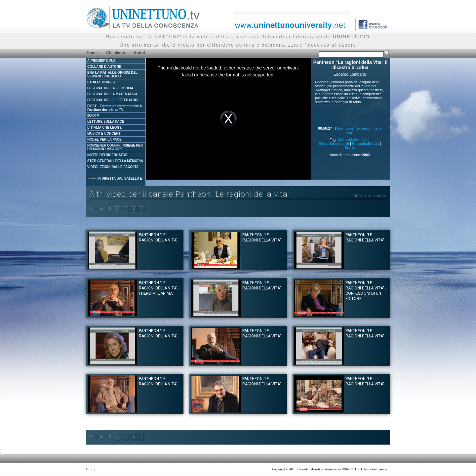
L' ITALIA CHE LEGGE (104, 128)
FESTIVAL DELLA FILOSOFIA (110, 88)
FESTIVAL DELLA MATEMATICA (112, 94)
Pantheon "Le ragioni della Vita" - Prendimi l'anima (159, 288)
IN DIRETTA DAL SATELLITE (115, 178)
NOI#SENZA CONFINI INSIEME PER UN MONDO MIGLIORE (115, 147)
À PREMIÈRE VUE (101, 61)
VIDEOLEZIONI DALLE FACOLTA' (113, 167)
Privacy (91, 469)
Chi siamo (116, 53)
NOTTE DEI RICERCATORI (108, 155)
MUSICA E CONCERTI (104, 133)
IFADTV (93, 116)
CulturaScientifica (353, 140)
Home (92, 53)
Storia (350, 148)
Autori (139, 53)
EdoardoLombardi (334, 144)
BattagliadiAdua (365, 144)
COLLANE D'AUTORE (104, 67)
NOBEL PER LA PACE (104, 139)
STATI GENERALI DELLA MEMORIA (115, 161)
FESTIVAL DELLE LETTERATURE (113, 100)
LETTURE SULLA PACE (106, 122)
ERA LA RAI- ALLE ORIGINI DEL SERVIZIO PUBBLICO (112, 74)
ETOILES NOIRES (101, 82)
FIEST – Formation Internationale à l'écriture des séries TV (115, 108)
